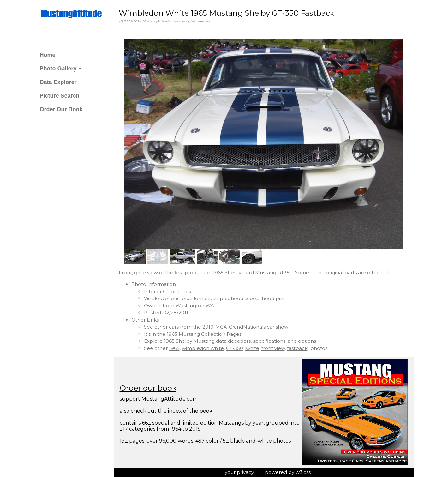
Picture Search (60, 96)
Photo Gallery (61, 69)
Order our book (148, 388)
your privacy (239, 472)
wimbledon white (203, 348)
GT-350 (235, 348)
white (253, 348)
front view (273, 348)
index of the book (190, 411)
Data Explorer (58, 82)
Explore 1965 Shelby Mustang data (185, 341)
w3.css (303, 472)
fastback (297, 348)
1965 (174, 348)
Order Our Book (61, 109)
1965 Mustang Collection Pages (204, 334)
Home (48, 55)
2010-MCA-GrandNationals (234, 327)
